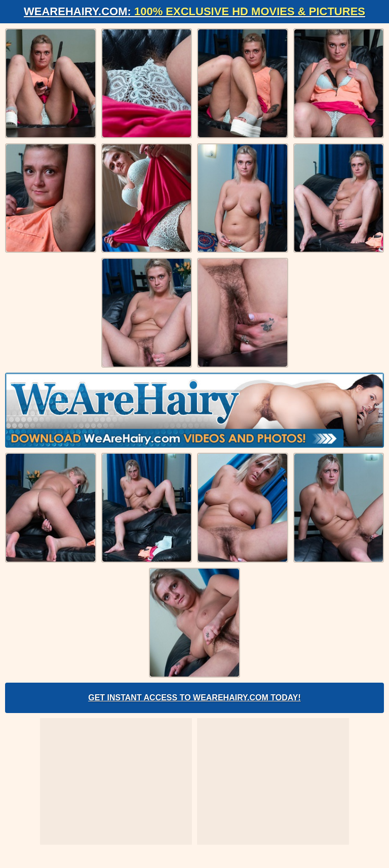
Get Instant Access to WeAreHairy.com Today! (194, 698)
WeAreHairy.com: (194, 11)
